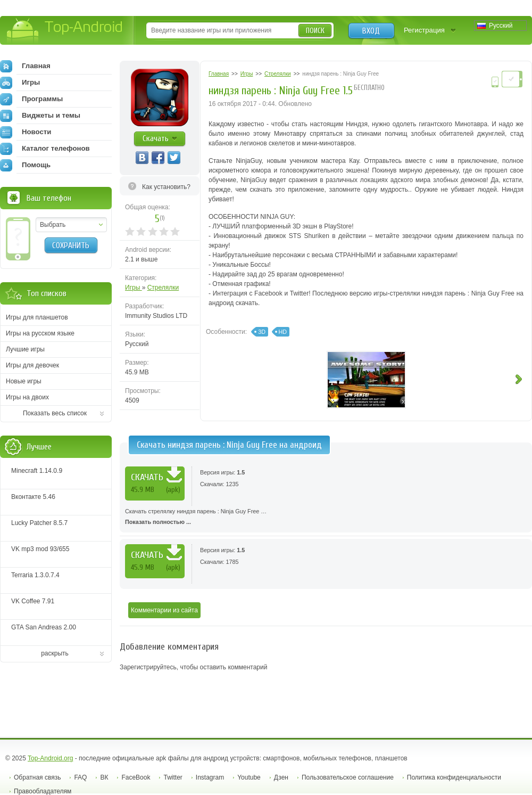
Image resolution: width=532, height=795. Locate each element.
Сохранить (71, 245)
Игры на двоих (27, 397)
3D (262, 332)
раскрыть (55, 653)
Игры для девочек (32, 365)
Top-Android (65, 31)
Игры (134, 288)
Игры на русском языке (40, 333)
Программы (31, 99)
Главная (25, 66)
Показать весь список (55, 413)
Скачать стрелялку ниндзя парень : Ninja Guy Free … (326, 518)
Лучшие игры (25, 349)
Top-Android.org (50, 758)
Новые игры (24, 381)
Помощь (25, 165)
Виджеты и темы (40, 116)
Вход (371, 31)
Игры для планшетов (37, 317)
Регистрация (424, 30)
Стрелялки (163, 288)
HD (283, 332)
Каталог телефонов (45, 149)
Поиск (315, 31)
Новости (26, 132)
